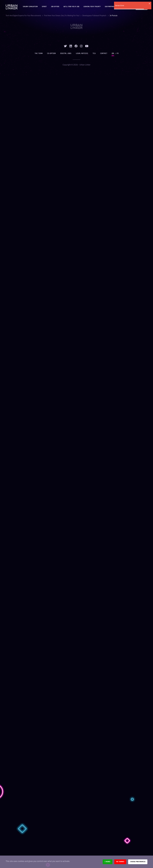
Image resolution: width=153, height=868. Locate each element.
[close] (150, 4)
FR (117, 54)
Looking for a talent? (92, 7)
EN (113, 54)
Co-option (51, 54)
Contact (104, 54)
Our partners (110, 7)
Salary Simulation (30, 7)
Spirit (44, 7)
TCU (94, 54)
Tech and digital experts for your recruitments (23, 16)
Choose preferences (138, 862)
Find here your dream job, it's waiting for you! (62, 16)
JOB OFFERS (55, 7)
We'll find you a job (71, 7)
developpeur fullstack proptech (94, 16)
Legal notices (82, 54)
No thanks (120, 862)
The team (39, 54)
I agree (108, 862)
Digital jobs (66, 54)
